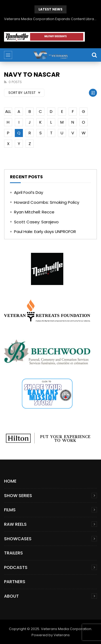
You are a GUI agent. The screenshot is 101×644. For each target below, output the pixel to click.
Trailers (13, 553)
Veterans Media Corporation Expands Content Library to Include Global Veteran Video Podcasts (50, 19)
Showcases (18, 539)
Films (10, 510)
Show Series (18, 496)
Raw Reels (15, 524)
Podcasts (16, 567)
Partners (15, 582)
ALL (8, 111)
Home (10, 481)
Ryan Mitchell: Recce (34, 212)
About (11, 596)
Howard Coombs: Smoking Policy (47, 202)
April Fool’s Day (29, 192)
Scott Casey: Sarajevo (36, 222)
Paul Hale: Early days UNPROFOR (45, 232)
